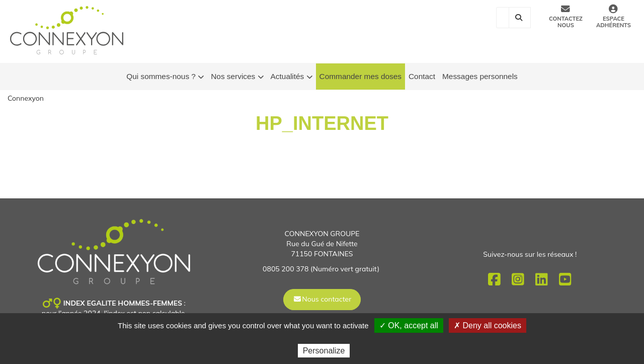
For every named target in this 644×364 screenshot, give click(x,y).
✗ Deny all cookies (488, 325)
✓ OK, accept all (409, 325)
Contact (422, 76)
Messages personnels (480, 76)
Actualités (292, 77)
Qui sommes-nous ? (165, 77)
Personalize (324, 351)
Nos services (237, 77)
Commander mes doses (360, 76)
